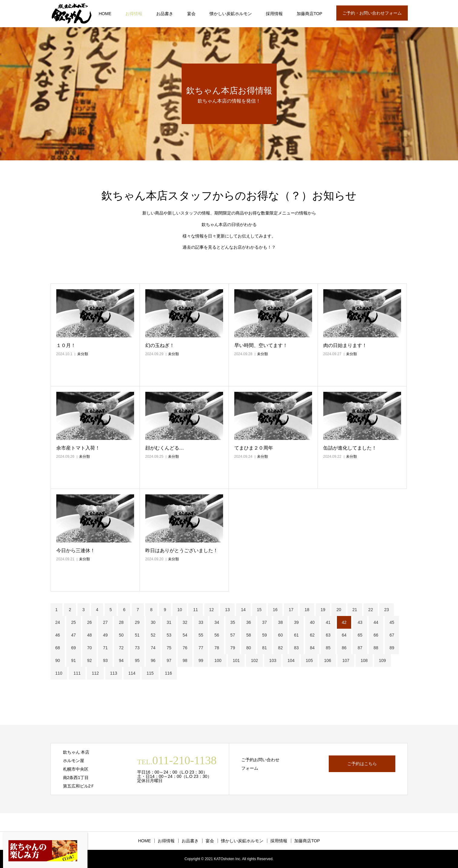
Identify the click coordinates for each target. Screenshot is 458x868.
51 (137, 635)
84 (312, 648)
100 (218, 660)
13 (227, 610)
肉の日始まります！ (345, 345)
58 (249, 635)
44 (376, 622)
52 (153, 635)
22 (371, 610)
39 (296, 622)
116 (168, 673)
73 (137, 648)
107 (346, 660)
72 (121, 648)
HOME (105, 14)
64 (344, 635)
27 (105, 622)
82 (281, 648)
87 (360, 648)
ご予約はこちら (362, 764)
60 (281, 635)
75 (169, 648)
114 (132, 673)
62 (312, 635)
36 (249, 622)
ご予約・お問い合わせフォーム (372, 13)
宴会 (191, 14)
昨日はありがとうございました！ (182, 550)
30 (153, 622)
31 (169, 622)
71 (105, 648)
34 (217, 622)
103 (273, 660)
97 (169, 660)
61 (296, 635)
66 (376, 635)
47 (74, 635)
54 (185, 635)
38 (281, 622)
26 (90, 622)
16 (275, 610)
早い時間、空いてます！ (261, 345)
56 (217, 635)
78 (217, 648)
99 (201, 660)
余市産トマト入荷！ (78, 448)
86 (344, 648)
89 (392, 648)
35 (233, 622)
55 (201, 635)
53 (169, 635)
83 (296, 648)
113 (114, 673)
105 (309, 660)
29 (137, 622)
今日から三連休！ (76, 550)
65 (360, 635)
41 (328, 622)
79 (233, 648)
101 (236, 660)
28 (121, 622)
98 (185, 660)
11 (196, 610)
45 (392, 622)
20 (339, 610)
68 (58, 648)
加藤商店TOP (310, 14)
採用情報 (274, 14)
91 (74, 660)
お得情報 (134, 14)
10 (180, 610)
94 (121, 660)
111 (77, 673)
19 (323, 610)
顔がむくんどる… (165, 448)
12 (212, 610)
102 (254, 660)
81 (265, 648)
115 (150, 673)
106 (327, 660)
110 (59, 673)
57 (233, 635)
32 (185, 622)
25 (74, 622)
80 (249, 648)
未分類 (83, 354)
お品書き (165, 14)
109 (382, 660)
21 (355, 610)
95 (137, 660)
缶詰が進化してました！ (350, 448)
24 (58, 622)
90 (58, 660)
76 (185, 648)
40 (312, 622)
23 (387, 610)
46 (58, 635)
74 (153, 648)
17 (291, 610)
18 (307, 610)
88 (376, 648)
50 (121, 635)
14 (243, 610)
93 (105, 660)
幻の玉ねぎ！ (160, 345)
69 (74, 648)
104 (291, 660)
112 (95, 673)
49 (105, 635)
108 (364, 660)
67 (392, 635)
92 (90, 660)
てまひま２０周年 (254, 448)
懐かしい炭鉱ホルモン (231, 14)
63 (328, 635)
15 (259, 610)
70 (90, 648)
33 (201, 622)
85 (328, 648)
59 (265, 635)
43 (360, 622)
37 (265, 622)
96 (153, 660)
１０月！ (66, 345)
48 (90, 635)
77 (201, 648)
